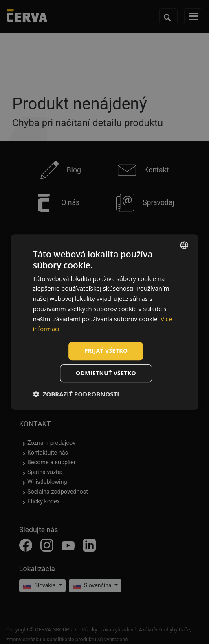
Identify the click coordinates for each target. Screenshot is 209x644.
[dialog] (105, 322)
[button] (76, 394)
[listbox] (184, 245)
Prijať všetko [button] (106, 351)
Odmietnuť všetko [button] (106, 373)
